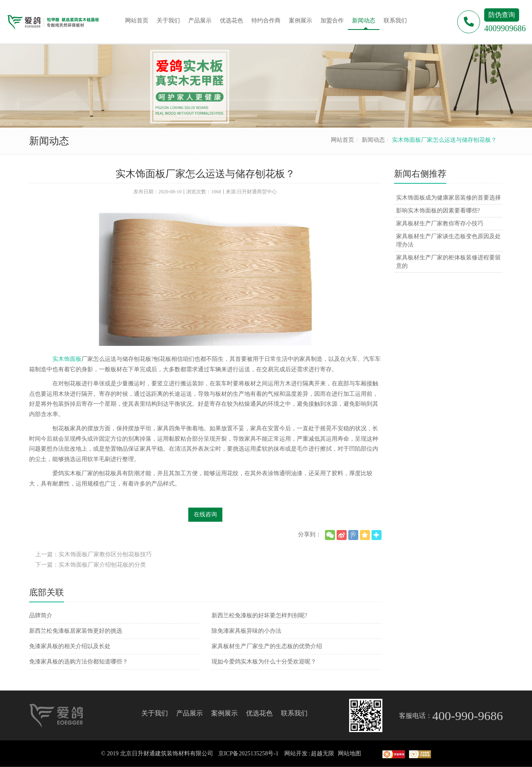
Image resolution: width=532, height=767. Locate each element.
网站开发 (296, 753)
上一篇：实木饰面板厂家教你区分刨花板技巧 (94, 554)
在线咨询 (205, 514)
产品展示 (190, 713)
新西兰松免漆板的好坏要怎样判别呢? (259, 615)
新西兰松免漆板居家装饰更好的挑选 (76, 631)
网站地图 (350, 753)
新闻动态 (373, 140)
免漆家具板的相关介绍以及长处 (70, 646)
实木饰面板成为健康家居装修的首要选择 (448, 198)
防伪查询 (502, 15)
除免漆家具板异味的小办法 (246, 631)
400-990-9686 (468, 716)
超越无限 (323, 753)
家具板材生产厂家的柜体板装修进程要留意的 (448, 262)
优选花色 (259, 713)
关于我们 (155, 713)
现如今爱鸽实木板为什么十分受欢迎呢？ (264, 662)
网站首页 (342, 140)
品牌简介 (41, 615)
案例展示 (224, 713)
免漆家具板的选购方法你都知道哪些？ (79, 662)
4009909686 (505, 28)
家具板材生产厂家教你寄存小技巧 (440, 223)
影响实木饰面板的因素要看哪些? (438, 211)
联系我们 (294, 713)
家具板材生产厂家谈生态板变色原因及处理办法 (448, 240)
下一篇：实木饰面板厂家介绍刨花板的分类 (91, 565)
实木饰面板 (67, 359)
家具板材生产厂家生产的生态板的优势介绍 (267, 646)
